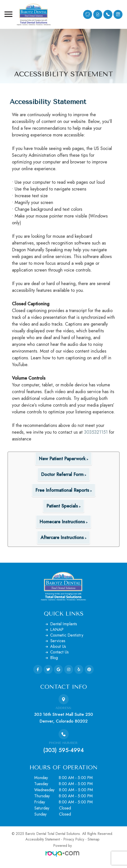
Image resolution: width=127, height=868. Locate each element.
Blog (54, 658)
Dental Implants (64, 624)
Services (58, 641)
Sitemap (94, 839)
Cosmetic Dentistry (67, 635)
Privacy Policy (74, 839)
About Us (58, 646)
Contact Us (59, 652)
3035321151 (96, 432)
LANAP (57, 630)
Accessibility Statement (43, 839)
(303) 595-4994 (63, 750)
